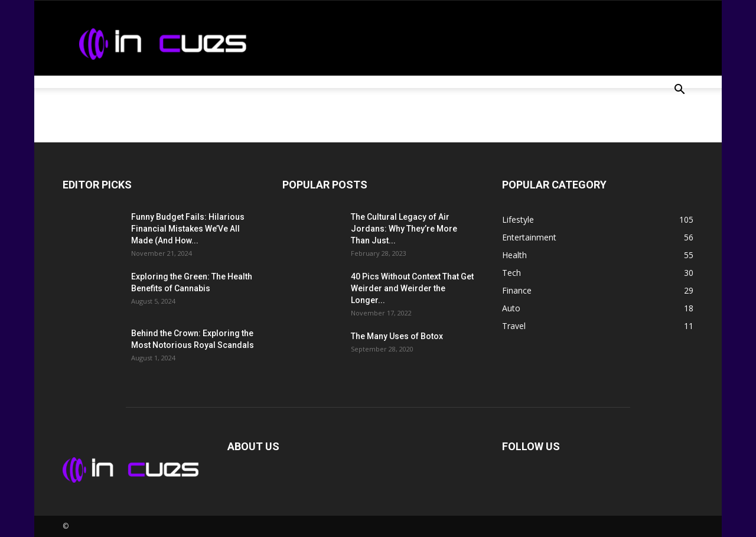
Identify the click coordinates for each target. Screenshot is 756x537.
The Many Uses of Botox (397, 336)
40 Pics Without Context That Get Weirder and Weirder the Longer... (412, 288)
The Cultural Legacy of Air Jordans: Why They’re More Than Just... (404, 229)
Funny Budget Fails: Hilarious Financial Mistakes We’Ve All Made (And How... (188, 229)
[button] (679, 91)
